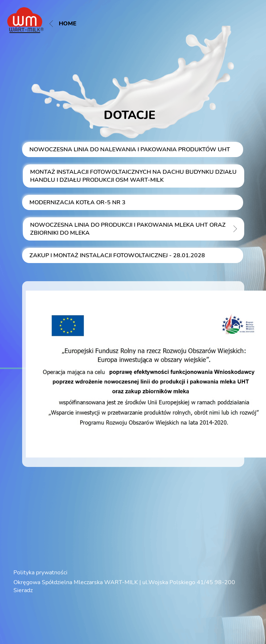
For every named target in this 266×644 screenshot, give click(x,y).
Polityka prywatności (40, 573)
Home (63, 24)
